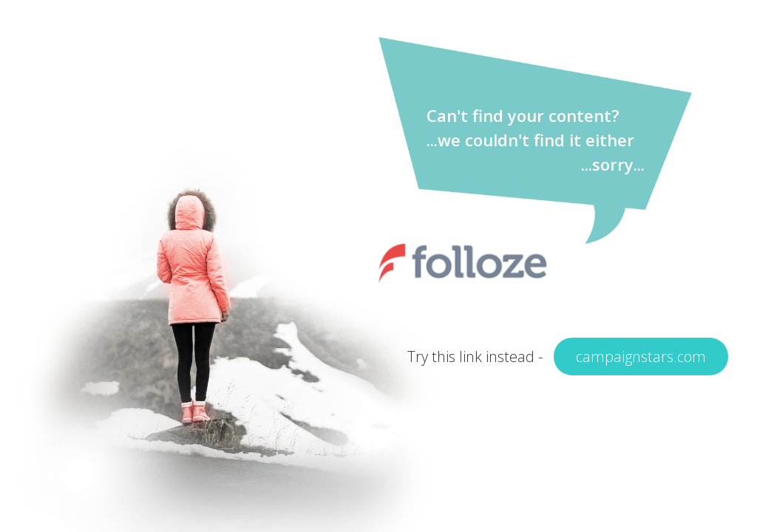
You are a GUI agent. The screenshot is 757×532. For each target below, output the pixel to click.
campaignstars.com (641, 357)
